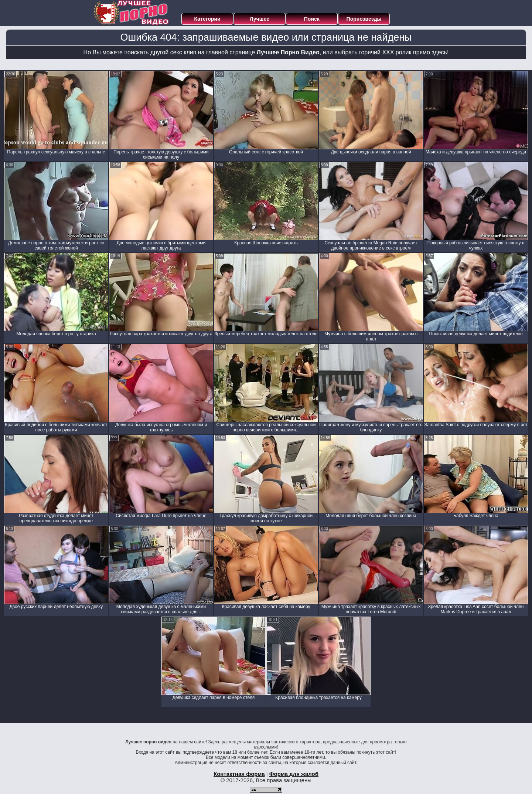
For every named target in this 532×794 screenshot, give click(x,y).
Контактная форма (239, 774)
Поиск (312, 19)
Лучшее (260, 19)
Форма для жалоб (294, 774)
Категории (207, 19)
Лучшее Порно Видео (288, 52)
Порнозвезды (364, 19)
